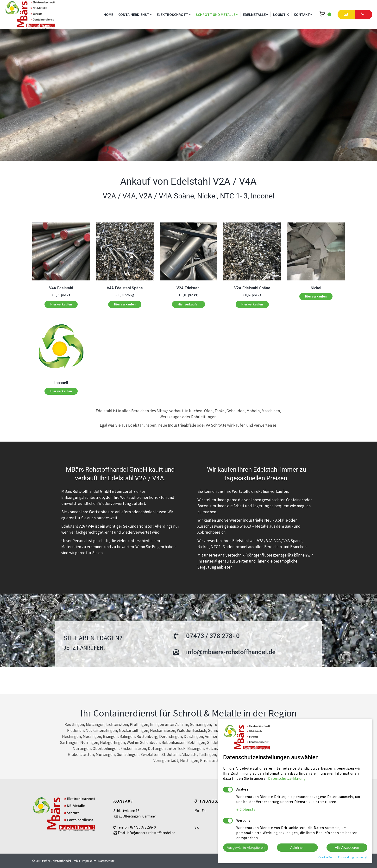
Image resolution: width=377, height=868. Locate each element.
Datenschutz (106, 861)
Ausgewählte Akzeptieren (246, 848)
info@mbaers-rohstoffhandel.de (151, 833)
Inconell (61, 383)
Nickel (316, 288)
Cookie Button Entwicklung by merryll (343, 857)
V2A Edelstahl (188, 288)
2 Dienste (246, 809)
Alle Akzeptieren (347, 848)
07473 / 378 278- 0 (143, 827)
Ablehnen (297, 848)
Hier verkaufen (61, 304)
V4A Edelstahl (61, 288)
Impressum (89, 861)
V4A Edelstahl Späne (125, 288)
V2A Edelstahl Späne (252, 288)
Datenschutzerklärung (287, 778)
